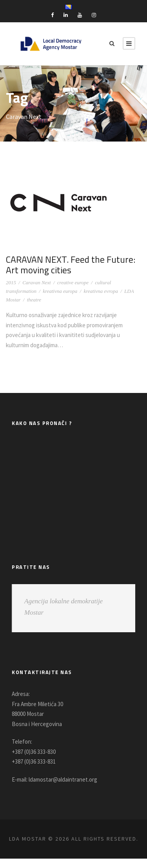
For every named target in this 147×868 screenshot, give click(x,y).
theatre (34, 300)
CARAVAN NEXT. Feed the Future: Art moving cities (60, 265)
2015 (11, 282)
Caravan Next (37, 282)
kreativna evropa (101, 291)
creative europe (73, 282)
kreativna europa (60, 291)
